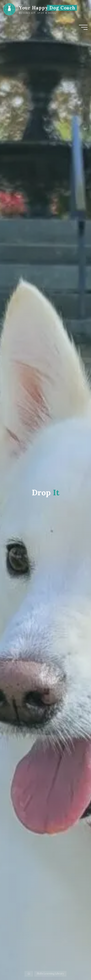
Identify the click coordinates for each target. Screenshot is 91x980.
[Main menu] (83, 27)
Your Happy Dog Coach (47, 8)
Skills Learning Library (50, 974)
